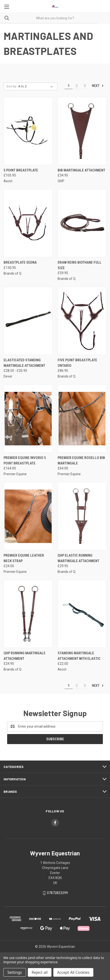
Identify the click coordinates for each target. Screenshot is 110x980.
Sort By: (12, 86)
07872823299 (57, 893)
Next (98, 86)
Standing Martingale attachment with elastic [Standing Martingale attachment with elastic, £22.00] (79, 656)
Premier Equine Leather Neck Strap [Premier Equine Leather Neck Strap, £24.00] (24, 558)
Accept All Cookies (73, 972)
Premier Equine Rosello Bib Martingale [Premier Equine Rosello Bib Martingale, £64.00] (81, 461)
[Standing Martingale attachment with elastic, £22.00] (82, 614)
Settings (15, 972)
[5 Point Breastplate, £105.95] (28, 131)
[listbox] (37, 86)
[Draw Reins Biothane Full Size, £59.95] (82, 223)
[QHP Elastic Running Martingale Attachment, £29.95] (82, 516)
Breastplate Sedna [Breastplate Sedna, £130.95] (20, 262)
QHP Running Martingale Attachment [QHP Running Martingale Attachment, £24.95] (25, 656)
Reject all (40, 972)
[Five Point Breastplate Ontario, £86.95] (82, 321)
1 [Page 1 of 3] (69, 86)
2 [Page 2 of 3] (77, 86)
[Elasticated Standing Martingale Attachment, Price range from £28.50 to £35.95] (28, 321)
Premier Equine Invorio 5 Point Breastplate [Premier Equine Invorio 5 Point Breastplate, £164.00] (25, 461)
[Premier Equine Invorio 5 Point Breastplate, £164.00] (28, 418)
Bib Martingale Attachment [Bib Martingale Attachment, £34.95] (81, 170)
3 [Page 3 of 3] (85, 86)
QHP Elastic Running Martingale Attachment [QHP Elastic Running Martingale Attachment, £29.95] (78, 558)
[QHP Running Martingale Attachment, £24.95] (28, 614)
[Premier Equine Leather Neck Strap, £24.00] (28, 516)
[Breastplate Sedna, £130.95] (28, 223)
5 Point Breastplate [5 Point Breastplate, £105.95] (21, 170)
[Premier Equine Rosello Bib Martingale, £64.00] (82, 418)
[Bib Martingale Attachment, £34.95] (82, 131)
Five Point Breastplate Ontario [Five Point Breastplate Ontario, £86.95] (77, 363)
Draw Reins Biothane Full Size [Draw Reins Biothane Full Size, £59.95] (80, 265)
